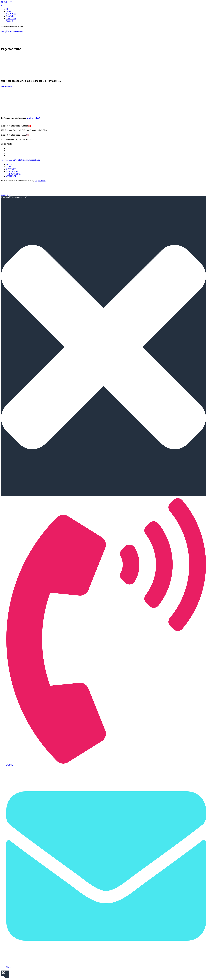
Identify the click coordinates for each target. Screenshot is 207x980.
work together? (33, 118)
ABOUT (10, 11)
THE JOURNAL (13, 174)
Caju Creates (40, 181)
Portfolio (10, 16)
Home (9, 9)
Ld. (6, 2)
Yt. (12, 2)
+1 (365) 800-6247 (9, 160)
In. (9, 2)
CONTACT (11, 176)
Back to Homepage (7, 86)
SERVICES (11, 14)
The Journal (11, 18)
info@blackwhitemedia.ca (12, 31)
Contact (10, 21)
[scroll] (6, 195)
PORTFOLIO (12, 171)
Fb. (2, 2)
